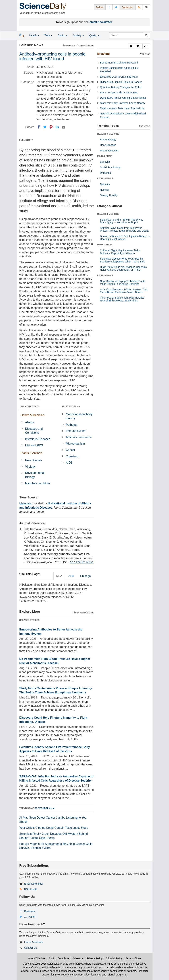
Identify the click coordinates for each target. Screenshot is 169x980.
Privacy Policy (94, 958)
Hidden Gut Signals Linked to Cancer (121, 82)
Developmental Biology (35, 475)
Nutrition (105, 190)
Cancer (71, 450)
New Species (34, 460)
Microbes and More (38, 483)
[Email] (63, 127)
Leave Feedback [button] (34, 942)
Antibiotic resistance (79, 437)
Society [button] (78, 35)
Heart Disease (108, 145)
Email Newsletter (34, 884)
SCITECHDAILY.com (45, 808)
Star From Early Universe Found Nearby (123, 103)
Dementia (105, 173)
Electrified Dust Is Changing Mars (119, 77)
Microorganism (75, 444)
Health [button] (34, 35)
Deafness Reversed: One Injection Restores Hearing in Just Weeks (125, 238)
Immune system (76, 431)
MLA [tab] (59, 576)
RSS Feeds (31, 889)
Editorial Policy (114, 958)
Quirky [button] (94, 35)
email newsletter (101, 22)
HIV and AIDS (34, 445)
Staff (51, 958)
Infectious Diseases (38, 439)
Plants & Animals (32, 453)
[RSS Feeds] (139, 7)
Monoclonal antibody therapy (79, 416)
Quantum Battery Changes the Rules (121, 87)
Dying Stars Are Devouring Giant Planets (123, 98)
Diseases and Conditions (34, 431)
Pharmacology (108, 139)
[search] (146, 35)
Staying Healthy (109, 195)
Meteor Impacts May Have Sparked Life (122, 108)
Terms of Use (133, 958)
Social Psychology (110, 167)
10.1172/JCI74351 (82, 562)
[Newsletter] (146, 7)
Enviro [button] (63, 35)
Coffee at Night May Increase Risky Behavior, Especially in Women (120, 252)
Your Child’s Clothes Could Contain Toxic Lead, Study (54, 828)
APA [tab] (71, 576)
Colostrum (73, 456)
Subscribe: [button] (128, 7)
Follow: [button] (100, 7)
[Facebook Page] (109, 7)
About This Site (37, 958)
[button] (132, 46)
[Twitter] (45, 127)
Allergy (30, 422)
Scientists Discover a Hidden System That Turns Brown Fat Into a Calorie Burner (124, 291)
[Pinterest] (51, 127)
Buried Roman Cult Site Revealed (119, 63)
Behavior (105, 162)
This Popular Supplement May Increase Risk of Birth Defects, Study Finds (122, 299)
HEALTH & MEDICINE (108, 134)
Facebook (30, 911)
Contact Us (30, 948)
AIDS (69, 463)
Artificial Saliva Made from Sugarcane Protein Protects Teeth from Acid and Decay (125, 229)
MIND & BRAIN (105, 156)
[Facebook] (39, 127)
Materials (25, 503)
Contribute (63, 958)
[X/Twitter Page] (116, 7)
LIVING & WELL (105, 178)
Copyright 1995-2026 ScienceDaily (42, 964)
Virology (30, 467)
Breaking (103, 54)
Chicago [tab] (85, 576)
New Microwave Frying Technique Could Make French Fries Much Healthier (123, 283)
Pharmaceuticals (109, 151)
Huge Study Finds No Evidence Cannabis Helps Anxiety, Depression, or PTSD (123, 268)
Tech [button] (48, 35)
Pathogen (72, 425)
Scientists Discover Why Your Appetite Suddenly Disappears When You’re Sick (122, 260)
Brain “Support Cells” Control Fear (119, 93)
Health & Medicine (33, 415)
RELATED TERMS (71, 406)
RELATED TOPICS (30, 406)
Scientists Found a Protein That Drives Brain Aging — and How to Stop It (122, 221)
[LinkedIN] (57, 127)
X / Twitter (30, 917)
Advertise (78, 958)
